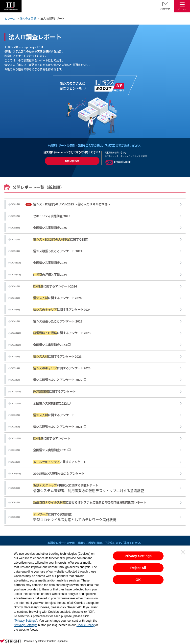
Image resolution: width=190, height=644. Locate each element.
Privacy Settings (138, 556)
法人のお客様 (28, 18)
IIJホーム (10, 18)
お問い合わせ (72, 161)
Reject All (138, 568)
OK (138, 580)
